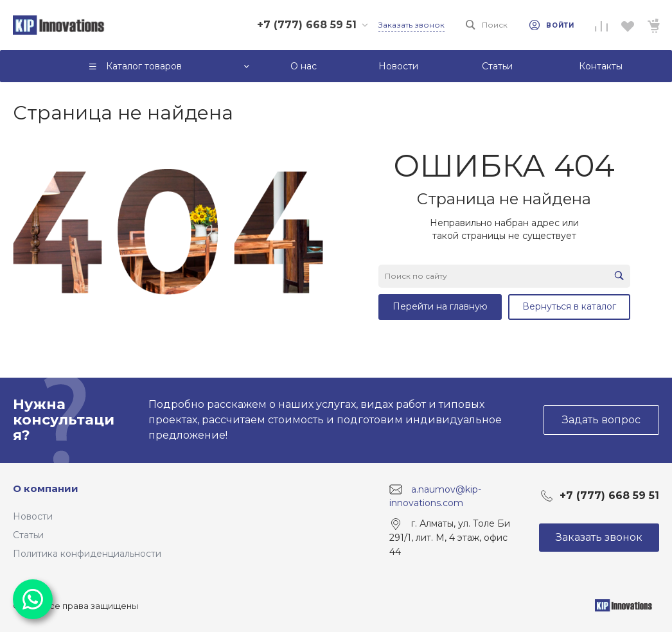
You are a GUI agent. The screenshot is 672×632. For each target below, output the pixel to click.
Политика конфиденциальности (87, 554)
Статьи (28, 535)
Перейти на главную (440, 306)
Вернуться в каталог (569, 306)
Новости (33, 516)
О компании (46, 488)
